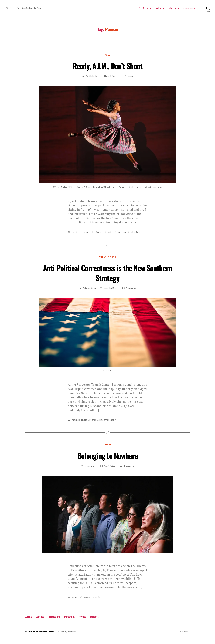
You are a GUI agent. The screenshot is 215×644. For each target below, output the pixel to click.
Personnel (73, 621)
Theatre (107, 449)
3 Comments (131, 293)
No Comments (129, 471)
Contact (41, 621)
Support (99, 621)
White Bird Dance (134, 236)
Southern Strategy (110, 424)
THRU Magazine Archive (43, 636)
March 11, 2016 (110, 81)
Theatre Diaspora (84, 601)
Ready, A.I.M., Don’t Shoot (107, 70)
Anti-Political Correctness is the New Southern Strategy (108, 277)
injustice (89, 236)
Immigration (76, 424)
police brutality (109, 236)
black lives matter (78, 236)
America (102, 261)
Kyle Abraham (98, 236)
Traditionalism (97, 601)
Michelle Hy (92, 81)
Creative (158, 10)
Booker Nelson (90, 293)
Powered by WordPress (67, 636)
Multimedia (172, 10)
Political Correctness (89, 424)
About (29, 621)
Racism (118, 236)
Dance (107, 59)
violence (124, 236)
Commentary (188, 10)
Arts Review (144, 10)
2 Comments (128, 81)
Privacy (87, 621)
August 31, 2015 (110, 471)
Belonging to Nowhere (107, 460)
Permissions (56, 621)
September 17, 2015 (111, 293)
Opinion (113, 261)
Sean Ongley (91, 471)
